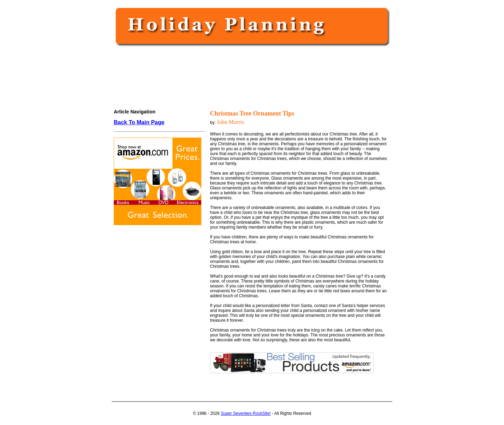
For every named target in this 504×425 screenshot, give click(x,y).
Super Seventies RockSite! (246, 413)
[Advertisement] (251, 71)
